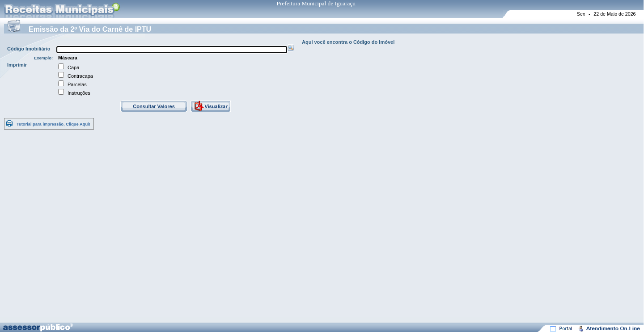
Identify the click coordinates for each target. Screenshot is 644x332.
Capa (73, 67)
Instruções (79, 93)
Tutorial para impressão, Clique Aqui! (53, 124)
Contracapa (80, 76)
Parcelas (77, 84)
